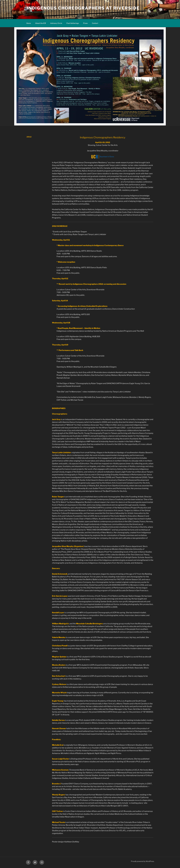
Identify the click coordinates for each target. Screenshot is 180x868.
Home (29, 23)
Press (85, 23)
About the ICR (41, 23)
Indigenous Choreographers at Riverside (83, 8)
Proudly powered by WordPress (143, 861)
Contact (95, 23)
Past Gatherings (73, 23)
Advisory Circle (56, 23)
